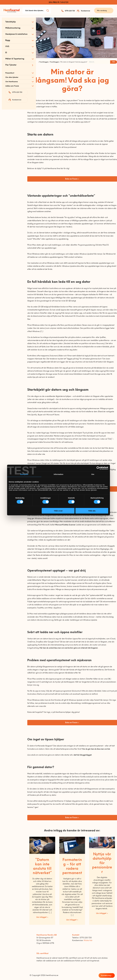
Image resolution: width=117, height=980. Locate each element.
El (6, 53)
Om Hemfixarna (12, 82)
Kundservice (86, 11)
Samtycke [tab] (24, 474)
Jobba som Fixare (12, 86)
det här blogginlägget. (83, 755)
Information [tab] (58, 474)
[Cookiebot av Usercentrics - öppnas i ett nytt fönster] (98, 468)
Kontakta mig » (107, 976)
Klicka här (88, 941)
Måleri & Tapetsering (15, 59)
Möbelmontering (13, 28)
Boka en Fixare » (72, 179)
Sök (114, 62)
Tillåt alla (92, 511)
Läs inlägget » (42, 917)
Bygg (8, 40)
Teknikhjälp (11, 22)
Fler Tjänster (11, 65)
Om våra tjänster (12, 77)
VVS (7, 47)
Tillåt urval (58, 511)
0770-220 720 (70, 11)
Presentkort (10, 73)
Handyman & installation (16, 34)
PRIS (55, 3)
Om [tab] (93, 474)
